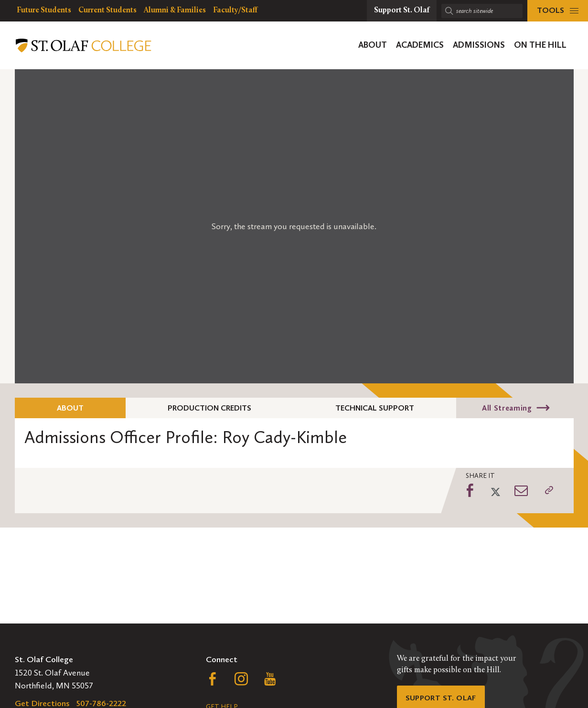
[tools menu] (558, 11)
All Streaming (507, 408)
